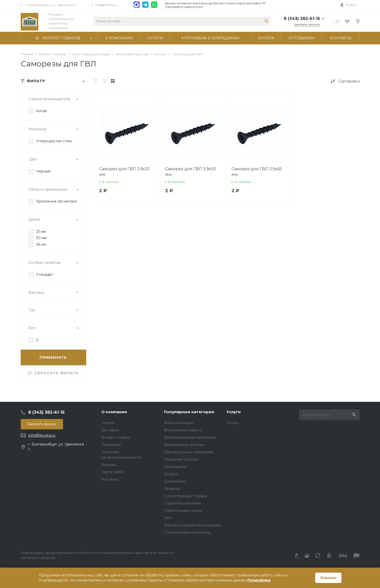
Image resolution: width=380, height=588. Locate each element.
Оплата (108, 423)
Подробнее (259, 580)
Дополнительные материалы (190, 437)
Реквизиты (111, 445)
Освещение (175, 481)
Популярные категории (189, 412)
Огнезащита (175, 467)
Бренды (109, 465)
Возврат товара (115, 437)
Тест (168, 518)
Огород (171, 474)
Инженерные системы (184, 445)
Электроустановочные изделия (192, 525)
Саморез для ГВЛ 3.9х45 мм (257, 172)
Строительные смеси (183, 511)
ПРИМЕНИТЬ (53, 357)
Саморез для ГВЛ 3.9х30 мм (191, 172)
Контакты (110, 479)
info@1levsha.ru (107, 5)
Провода (172, 489)
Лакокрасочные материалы (189, 452)
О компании (114, 412)
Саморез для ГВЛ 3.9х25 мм (124, 172)
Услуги (234, 412)
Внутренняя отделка (183, 430)
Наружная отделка (181, 459)
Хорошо (328, 578)
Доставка (110, 430)
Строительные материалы (187, 533)
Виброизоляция (178, 423)
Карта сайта (112, 472)
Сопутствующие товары (185, 496)
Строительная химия (182, 503)
